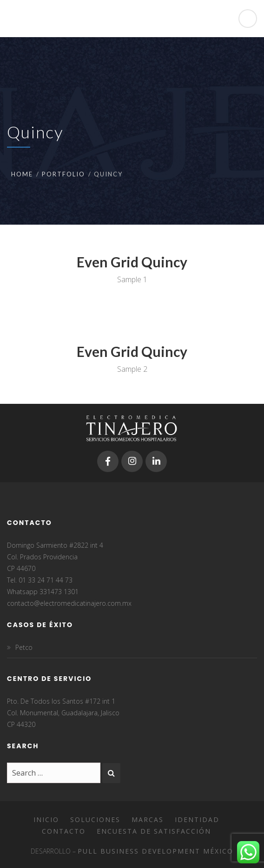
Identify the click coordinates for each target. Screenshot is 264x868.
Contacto (64, 831)
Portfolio (63, 174)
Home (22, 174)
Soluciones (95, 819)
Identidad (197, 819)
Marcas (148, 819)
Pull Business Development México (155, 851)
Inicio (46, 819)
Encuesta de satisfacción (154, 831)
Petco (24, 647)
